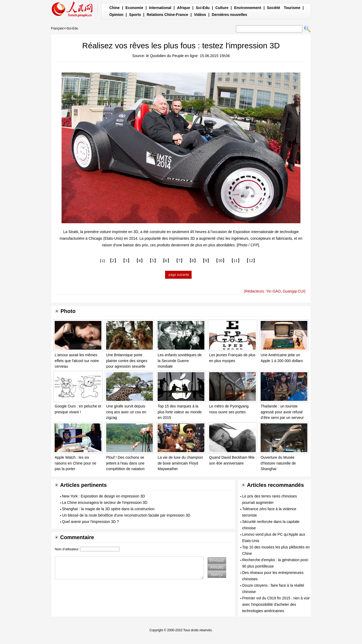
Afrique (184, 8)
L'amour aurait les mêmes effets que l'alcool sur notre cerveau (77, 361)
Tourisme (292, 8)
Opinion (116, 15)
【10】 (220, 261)
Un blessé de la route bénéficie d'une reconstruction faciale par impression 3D (126, 515)
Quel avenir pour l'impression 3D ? (90, 522)
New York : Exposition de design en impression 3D (104, 496)
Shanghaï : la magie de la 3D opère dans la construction (108, 509)
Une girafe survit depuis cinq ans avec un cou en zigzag (126, 412)
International (160, 8)
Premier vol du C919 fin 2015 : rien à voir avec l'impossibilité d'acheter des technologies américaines (276, 604)
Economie (134, 8)
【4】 (140, 261)
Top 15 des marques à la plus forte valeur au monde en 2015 (180, 412)
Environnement (248, 8)
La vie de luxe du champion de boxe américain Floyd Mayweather (180, 463)
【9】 (206, 261)
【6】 (166, 261)
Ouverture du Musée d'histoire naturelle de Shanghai (278, 463)
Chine (115, 8)
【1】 (102, 261)
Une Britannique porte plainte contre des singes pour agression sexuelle (127, 361)
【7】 (179, 261)
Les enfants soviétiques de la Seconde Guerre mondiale (180, 361)
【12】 (251, 261)
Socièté (274, 8)
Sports (135, 15)
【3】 (126, 261)
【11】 (236, 261)
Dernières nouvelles (229, 15)
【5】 (153, 261)
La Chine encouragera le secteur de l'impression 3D (105, 503)
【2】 (113, 261)
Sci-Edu (203, 8)
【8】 (193, 261)
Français (57, 28)
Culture (222, 8)
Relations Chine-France (167, 15)
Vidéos (200, 15)
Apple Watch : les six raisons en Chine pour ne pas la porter (75, 463)
